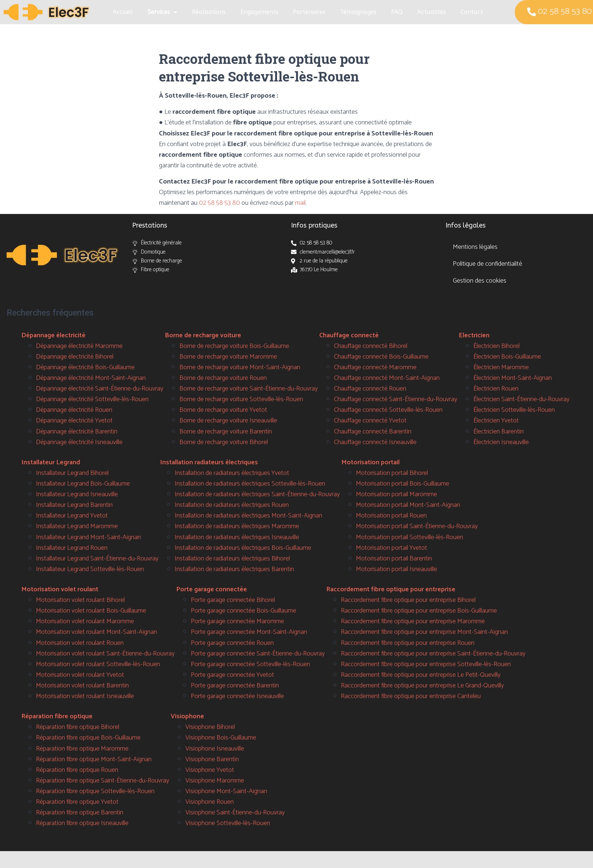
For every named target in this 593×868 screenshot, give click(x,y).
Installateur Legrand (51, 462)
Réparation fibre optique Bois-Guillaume (88, 738)
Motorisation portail (370, 462)
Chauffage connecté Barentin (373, 432)
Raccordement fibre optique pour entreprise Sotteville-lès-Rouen (426, 664)
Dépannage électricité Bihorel (75, 357)
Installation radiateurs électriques (209, 462)
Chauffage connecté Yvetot (370, 421)
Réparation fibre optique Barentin (80, 813)
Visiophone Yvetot (210, 770)
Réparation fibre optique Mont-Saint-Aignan (94, 759)
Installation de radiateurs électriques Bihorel (232, 559)
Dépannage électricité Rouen (74, 410)
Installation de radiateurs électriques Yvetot (232, 473)
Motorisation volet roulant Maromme (85, 621)
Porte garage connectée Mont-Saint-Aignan (249, 632)
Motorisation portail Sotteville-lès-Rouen (410, 537)
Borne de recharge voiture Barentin (226, 432)
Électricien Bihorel (496, 346)
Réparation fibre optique (57, 716)
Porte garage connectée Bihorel (233, 600)
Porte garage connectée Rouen (232, 643)
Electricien (474, 335)
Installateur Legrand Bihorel (72, 473)
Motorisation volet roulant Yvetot (80, 675)
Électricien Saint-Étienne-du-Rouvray (521, 399)
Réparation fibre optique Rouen (77, 770)
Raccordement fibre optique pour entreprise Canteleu (411, 696)
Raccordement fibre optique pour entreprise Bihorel (408, 600)
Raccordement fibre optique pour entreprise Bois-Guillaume (419, 611)
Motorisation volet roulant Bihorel (80, 600)
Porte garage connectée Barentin (235, 686)
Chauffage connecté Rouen (370, 389)
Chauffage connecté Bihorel (371, 346)
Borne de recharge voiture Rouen (223, 378)
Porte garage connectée (212, 589)
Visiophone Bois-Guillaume (221, 738)
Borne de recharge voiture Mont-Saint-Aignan (240, 367)
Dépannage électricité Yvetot (74, 421)
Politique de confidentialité (488, 264)
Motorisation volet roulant (60, 589)
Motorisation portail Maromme (396, 494)
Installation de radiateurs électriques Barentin (234, 569)
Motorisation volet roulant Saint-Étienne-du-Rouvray (105, 654)
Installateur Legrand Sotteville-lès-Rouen (90, 569)
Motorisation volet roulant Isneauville (85, 696)
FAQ (397, 12)
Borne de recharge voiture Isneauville (228, 421)
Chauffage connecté (349, 335)
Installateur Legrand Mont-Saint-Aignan (88, 537)
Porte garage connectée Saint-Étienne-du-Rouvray (258, 654)
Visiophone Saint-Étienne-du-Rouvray (235, 813)
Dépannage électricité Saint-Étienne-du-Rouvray (100, 389)
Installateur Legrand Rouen (72, 548)
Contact (472, 12)
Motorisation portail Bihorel (392, 473)
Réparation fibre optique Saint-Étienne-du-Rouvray (103, 781)
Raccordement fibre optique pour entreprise (391, 589)
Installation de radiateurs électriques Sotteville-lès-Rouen (250, 484)
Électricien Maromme (501, 367)
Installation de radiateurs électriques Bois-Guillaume (243, 548)
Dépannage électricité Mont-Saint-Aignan (91, 378)
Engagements (259, 12)
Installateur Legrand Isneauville (77, 494)
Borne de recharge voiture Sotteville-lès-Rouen (241, 399)
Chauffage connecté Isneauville (375, 442)
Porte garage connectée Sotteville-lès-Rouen (250, 664)
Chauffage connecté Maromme (375, 367)
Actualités (432, 12)
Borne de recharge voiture (203, 335)
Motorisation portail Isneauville (396, 569)
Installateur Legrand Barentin (74, 505)
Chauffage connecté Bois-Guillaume (381, 357)
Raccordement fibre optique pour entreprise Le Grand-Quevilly (422, 686)
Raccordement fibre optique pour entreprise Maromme (413, 621)
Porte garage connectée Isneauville (237, 696)
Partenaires (309, 12)
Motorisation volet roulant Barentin (82, 686)
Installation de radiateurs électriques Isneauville (237, 537)
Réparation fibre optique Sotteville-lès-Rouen (95, 791)
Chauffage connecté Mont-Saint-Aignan (387, 378)
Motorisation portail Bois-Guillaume (403, 484)
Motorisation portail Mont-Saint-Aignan (408, 505)
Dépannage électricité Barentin (77, 432)
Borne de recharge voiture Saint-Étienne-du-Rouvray (249, 389)
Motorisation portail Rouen (391, 516)
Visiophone (187, 716)
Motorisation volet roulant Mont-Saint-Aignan (97, 632)
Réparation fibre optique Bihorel (78, 727)
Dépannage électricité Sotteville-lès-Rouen (92, 399)
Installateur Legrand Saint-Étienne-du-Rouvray (97, 559)
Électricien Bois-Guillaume (507, 357)
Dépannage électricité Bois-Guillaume (85, 367)
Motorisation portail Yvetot (392, 548)
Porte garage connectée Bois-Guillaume (243, 611)
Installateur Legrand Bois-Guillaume (83, 484)
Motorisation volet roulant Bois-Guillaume (91, 611)
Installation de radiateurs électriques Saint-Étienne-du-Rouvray (257, 494)
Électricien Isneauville (501, 442)
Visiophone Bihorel (210, 727)
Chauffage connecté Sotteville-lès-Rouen (388, 410)
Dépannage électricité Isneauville (79, 442)
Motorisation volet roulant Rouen (80, 643)
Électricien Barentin (499, 432)
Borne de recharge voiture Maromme (228, 357)
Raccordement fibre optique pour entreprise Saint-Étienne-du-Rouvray (433, 654)
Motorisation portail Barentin (394, 559)
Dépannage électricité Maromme (79, 346)
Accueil (123, 12)
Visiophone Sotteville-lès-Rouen (228, 823)
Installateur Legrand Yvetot (72, 516)
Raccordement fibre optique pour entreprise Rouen (408, 643)
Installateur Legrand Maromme (77, 526)
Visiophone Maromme (215, 781)
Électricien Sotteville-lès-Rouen (514, 410)
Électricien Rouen (496, 389)
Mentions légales (475, 247)
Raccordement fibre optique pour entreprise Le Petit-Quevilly (421, 675)
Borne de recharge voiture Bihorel (224, 442)
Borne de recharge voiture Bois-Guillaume (234, 346)
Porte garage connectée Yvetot (232, 675)
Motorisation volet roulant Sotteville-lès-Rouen (98, 664)
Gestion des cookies (480, 281)
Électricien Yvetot (496, 421)
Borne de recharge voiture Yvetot (223, 410)
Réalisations (209, 12)
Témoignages (358, 12)
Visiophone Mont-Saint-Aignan (226, 791)
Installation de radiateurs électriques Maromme (237, 526)
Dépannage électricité (53, 335)
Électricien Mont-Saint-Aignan (513, 378)
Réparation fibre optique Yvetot (77, 802)
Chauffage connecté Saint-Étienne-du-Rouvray (396, 399)
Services (162, 12)
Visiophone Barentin (212, 759)
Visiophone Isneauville (215, 749)
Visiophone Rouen (210, 802)
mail (300, 203)
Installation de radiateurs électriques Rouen (232, 505)
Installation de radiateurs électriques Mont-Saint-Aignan (248, 516)
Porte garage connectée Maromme (237, 621)
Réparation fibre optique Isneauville (82, 823)
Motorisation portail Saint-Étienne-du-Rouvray (417, 526)
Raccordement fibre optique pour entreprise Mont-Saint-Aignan (424, 632)
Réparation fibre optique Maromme (82, 749)
